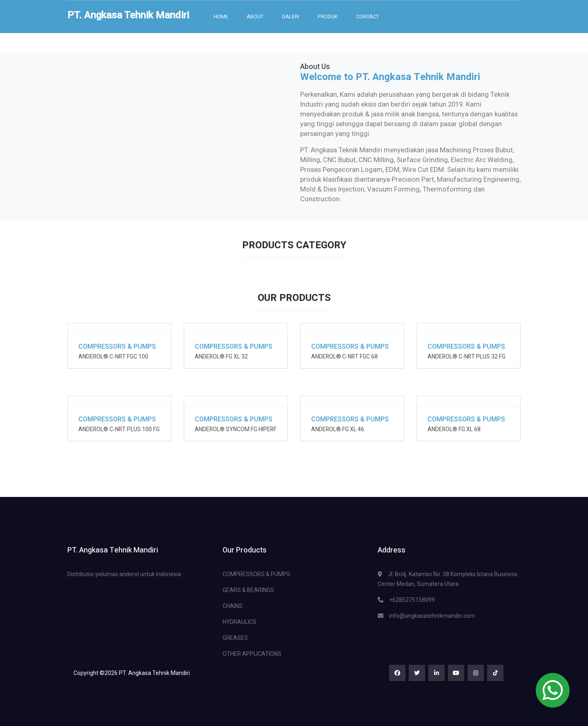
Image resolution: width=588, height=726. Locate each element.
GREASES (235, 638)
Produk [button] (328, 17)
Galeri (291, 17)
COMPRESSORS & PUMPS (256, 574)
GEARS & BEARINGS (248, 590)
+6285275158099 (412, 600)
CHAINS (233, 606)
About (255, 17)
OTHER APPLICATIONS (252, 654)
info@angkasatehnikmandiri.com (432, 616)
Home (221, 17)
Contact (367, 17)
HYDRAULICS (239, 622)
